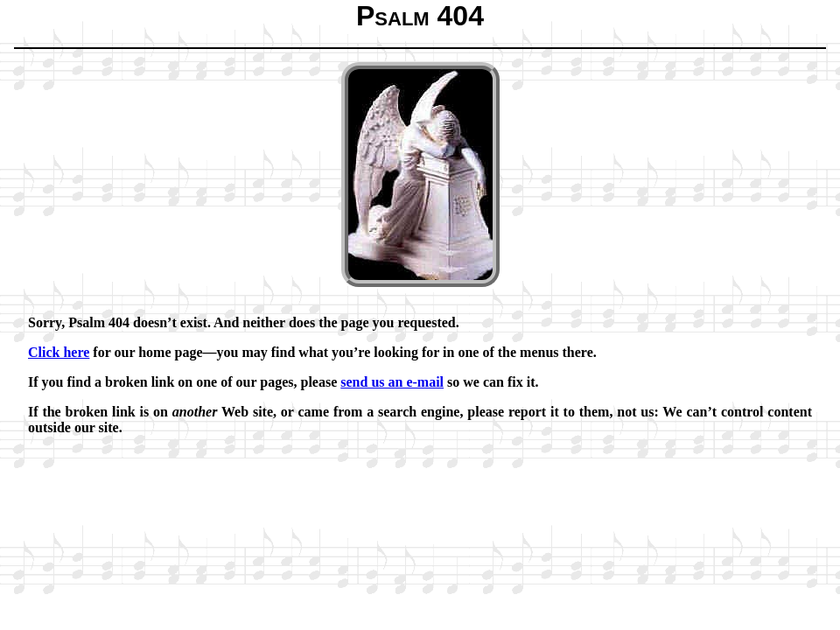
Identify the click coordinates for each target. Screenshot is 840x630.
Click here (59, 352)
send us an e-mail (392, 382)
